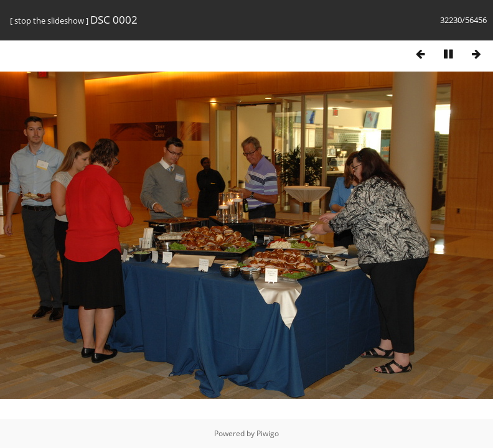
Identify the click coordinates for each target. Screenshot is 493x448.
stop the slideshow (49, 21)
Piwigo (268, 433)
